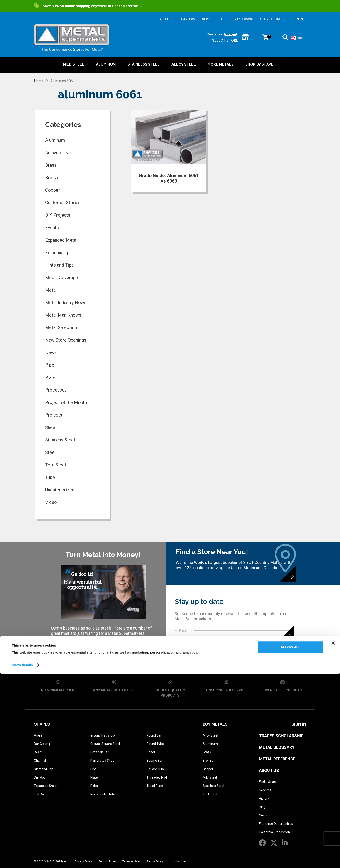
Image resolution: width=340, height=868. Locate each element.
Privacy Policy (197, 654)
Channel (40, 761)
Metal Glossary (277, 747)
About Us (269, 770)
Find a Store (268, 782)
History (264, 799)
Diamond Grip (44, 769)
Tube (50, 477)
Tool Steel (55, 465)
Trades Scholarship (281, 736)
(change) (230, 34)
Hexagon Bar (99, 752)
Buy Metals (215, 724)
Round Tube (155, 744)
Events (52, 228)
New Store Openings (66, 340)
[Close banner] (333, 837)
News (51, 352)
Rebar (95, 786)
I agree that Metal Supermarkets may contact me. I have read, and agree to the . (235, 652)
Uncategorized (60, 490)
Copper (53, 190)
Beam (38, 752)
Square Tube (156, 769)
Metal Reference (277, 759)
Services (265, 790)
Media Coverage (62, 278)
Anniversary (57, 153)
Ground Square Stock (105, 744)
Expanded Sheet (46, 786)
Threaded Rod (157, 777)
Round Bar (154, 735)
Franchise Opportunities (276, 824)
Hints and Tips (59, 265)
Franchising (57, 253)
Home (39, 81)
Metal (51, 290)
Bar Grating (42, 744)
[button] (285, 38)
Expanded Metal (61, 240)
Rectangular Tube (103, 794)
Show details (22, 859)
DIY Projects (58, 215)
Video (51, 502)
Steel (50, 452)
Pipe (50, 365)
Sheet (51, 427)
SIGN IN (297, 19)
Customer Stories (63, 203)
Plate (50, 377)
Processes (56, 390)
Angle (38, 735)
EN (297, 38)
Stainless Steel (60, 440)
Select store (225, 40)
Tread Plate (155, 786)
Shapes (42, 724)
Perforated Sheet (103, 761)
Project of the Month (66, 402)
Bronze (52, 178)
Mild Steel (210, 777)
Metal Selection (61, 327)
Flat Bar (39, 794)
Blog (262, 807)
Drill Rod (40, 777)
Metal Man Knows (63, 315)
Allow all (291, 841)
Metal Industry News (66, 303)
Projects (54, 415)
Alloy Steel (210, 735)
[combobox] (297, 38)
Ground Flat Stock (103, 735)
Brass (51, 165)
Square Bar (155, 761)
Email (186, 631)
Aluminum (55, 140)
